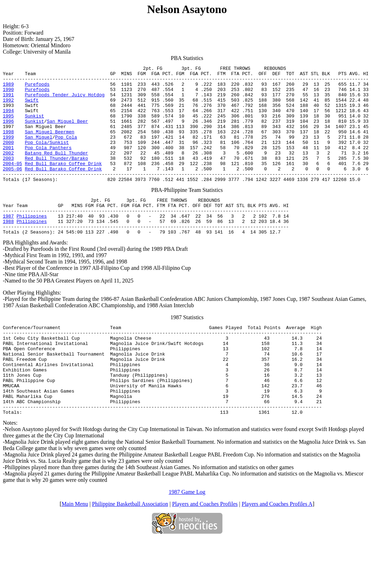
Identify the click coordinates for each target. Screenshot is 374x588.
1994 (8, 120)
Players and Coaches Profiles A (277, 553)
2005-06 (13, 190)
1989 (8, 88)
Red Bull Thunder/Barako (56, 177)
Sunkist (34, 126)
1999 (8, 152)
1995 (8, 126)
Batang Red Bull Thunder (56, 171)
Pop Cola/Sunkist (47, 158)
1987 (8, 243)
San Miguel (38, 152)
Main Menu (75, 553)
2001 (8, 164)
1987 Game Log (187, 541)
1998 (8, 145)
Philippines (32, 243)
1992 (8, 107)
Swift (32, 107)
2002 (8, 171)
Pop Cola (66, 152)
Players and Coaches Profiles (205, 553)
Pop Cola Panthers (48, 164)
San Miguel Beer (68, 133)
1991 (8, 101)
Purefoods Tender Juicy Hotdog (65, 101)
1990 (8, 95)
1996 (8, 133)
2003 (8, 177)
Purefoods (37, 88)
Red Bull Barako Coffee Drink (63, 183)
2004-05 (13, 183)
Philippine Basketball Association (130, 553)
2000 (8, 158)
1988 (8, 250)
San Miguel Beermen (49, 145)
